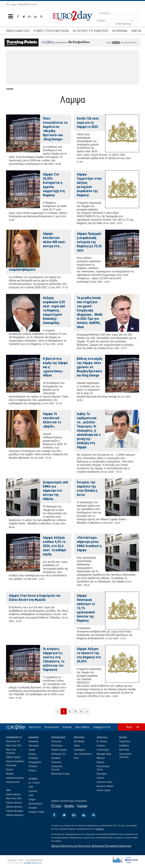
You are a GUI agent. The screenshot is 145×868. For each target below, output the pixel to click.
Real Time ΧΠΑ (14, 746)
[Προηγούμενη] (58, 711)
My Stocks (79, 741)
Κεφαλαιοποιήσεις (15, 778)
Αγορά (32, 750)
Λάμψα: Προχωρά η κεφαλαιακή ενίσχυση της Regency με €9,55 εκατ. (89, 242)
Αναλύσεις (56, 762)
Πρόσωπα (56, 741)
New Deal (124, 750)
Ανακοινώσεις (13, 782)
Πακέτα (10, 770)
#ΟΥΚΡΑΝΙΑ (120, 31)
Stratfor (69, 806)
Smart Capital (104, 790)
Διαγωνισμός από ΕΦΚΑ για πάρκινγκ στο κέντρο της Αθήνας (55, 490)
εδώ (116, 43)
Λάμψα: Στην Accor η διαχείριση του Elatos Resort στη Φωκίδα (35, 598)
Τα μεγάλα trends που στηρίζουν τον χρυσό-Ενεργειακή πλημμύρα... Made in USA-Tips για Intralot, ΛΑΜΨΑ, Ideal (90, 312)
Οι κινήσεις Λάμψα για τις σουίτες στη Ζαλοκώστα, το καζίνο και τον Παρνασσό (54, 659)
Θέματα (100, 762)
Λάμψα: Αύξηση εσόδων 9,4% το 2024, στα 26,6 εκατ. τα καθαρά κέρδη (54, 546)
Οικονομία (34, 746)
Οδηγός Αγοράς (59, 750)
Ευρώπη (33, 791)
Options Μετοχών (15, 815)
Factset (82, 806)
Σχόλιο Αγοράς (13, 757)
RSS (76, 758)
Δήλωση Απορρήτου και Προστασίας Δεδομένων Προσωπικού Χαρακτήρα (91, 846)
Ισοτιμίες (33, 808)
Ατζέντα (101, 778)
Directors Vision (105, 782)
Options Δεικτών (14, 807)
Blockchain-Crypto (61, 774)
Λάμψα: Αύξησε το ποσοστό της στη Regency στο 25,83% (89, 655)
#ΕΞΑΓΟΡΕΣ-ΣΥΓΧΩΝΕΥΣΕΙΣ (90, 31)
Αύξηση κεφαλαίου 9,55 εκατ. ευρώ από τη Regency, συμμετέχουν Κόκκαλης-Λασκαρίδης (54, 310)
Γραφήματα (80, 750)
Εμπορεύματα (36, 804)
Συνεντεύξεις (103, 750)
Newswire (34, 741)
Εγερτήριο (102, 774)
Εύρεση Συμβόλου (15, 761)
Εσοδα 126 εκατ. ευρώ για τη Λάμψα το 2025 (88, 123)
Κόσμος (33, 754)
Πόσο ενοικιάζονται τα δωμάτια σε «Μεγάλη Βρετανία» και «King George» (55, 129)
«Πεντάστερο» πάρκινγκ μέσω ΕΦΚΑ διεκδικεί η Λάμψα (89, 544)
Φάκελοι (101, 758)
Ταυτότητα (35, 727)
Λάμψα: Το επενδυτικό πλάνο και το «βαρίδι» (52, 420)
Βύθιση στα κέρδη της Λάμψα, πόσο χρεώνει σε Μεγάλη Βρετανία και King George (89, 367)
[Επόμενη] (87, 711)
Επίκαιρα (33, 758)
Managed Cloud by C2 (33, 863)
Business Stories (105, 786)
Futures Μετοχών (15, 811)
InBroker (100, 829)
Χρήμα (32, 799)
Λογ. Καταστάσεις (83, 754)
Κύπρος (33, 771)
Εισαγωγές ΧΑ (59, 754)
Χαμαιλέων (125, 741)
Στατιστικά (11, 765)
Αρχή (129, 727)
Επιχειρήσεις (35, 762)
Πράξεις (10, 774)
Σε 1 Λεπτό (34, 783)
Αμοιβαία (56, 758)
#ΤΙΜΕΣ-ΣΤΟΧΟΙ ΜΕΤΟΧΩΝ (51, 31)
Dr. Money (102, 741)
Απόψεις (101, 746)
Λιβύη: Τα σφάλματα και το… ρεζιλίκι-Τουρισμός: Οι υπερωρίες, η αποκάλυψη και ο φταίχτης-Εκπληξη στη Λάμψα (89, 430)
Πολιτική (33, 766)
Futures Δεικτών (14, 803)
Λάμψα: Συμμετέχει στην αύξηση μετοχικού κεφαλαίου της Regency (89, 185)
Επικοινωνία (52, 727)
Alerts (77, 746)
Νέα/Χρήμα (57, 746)
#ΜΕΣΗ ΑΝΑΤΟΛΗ (18, 31)
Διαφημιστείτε (102, 727)
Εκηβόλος (124, 746)
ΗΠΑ (31, 787)
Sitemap (67, 727)
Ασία (31, 795)
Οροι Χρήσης (83, 727)
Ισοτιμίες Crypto (37, 812)
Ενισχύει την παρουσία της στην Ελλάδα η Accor (87, 488)
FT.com (56, 806)
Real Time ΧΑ (13, 741)
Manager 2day (104, 754)
